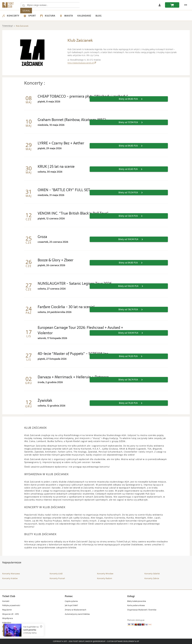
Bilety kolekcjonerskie (137, 601)
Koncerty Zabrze (152, 578)
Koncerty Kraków (10, 578)
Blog (99, 16)
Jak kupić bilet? (71, 606)
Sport (30, 16)
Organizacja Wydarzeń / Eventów (142, 610)
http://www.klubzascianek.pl (82, 63)
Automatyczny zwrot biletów (77, 614)
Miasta (66, 16)
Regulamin (7, 610)
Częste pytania (71, 601)
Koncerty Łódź (56, 574)
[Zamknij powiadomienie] (41, 626)
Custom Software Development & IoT (123, 641)
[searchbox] (51, 5)
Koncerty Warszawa (11, 574)
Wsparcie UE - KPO (11, 614)
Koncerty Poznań (57, 578)
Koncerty (11, 16)
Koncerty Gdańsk (152, 574)
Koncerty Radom (105, 578)
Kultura (48, 16)
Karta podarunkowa (136, 606)
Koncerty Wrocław (105, 574)
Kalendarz (84, 16)
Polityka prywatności (11, 606)
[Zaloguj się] (160, 5)
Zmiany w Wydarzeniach (76, 610)
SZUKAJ (87, 5)
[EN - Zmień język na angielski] (185, 5)
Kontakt (6, 601)
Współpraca (8, 618)
